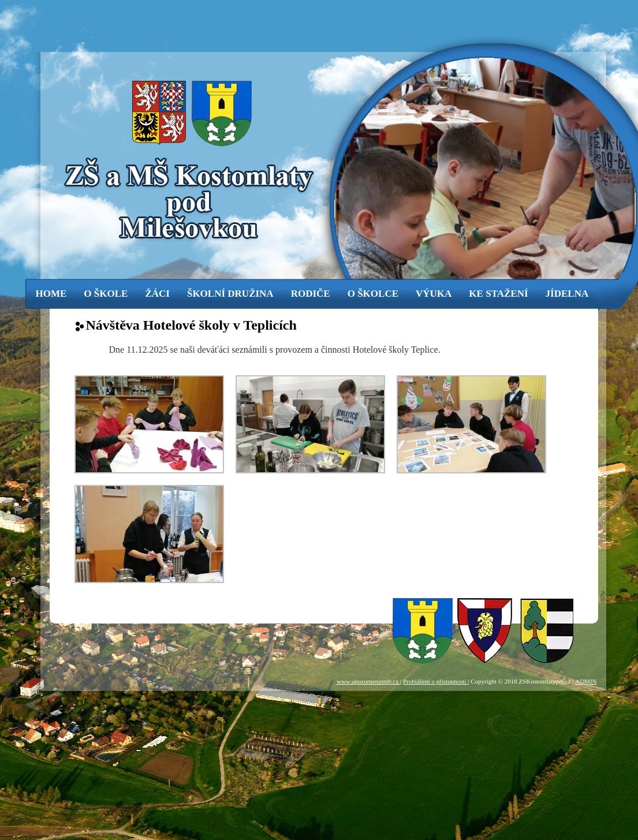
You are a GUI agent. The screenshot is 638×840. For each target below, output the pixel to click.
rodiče (311, 294)
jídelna (567, 294)
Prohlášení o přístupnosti (435, 681)
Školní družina (230, 294)
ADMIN (586, 681)
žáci (157, 294)
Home (51, 294)
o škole (106, 294)
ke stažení (498, 294)
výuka (434, 294)
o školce (373, 294)
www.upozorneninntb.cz (368, 681)
